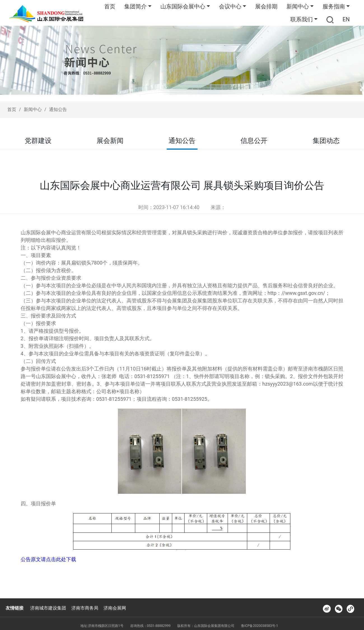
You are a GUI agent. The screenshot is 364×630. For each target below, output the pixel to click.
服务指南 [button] (334, 6)
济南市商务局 (85, 608)
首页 (110, 6)
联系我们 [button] (302, 19)
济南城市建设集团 (48, 608)
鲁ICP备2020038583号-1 (260, 626)
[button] (330, 19)
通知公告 (58, 109)
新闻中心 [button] (298, 6)
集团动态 (326, 141)
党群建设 (38, 141)
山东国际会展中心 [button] (183, 6)
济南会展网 (115, 608)
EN (346, 19)
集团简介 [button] (136, 6)
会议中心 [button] (230, 6)
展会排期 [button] (266, 6)
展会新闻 (110, 141)
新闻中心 (33, 109)
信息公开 (254, 141)
